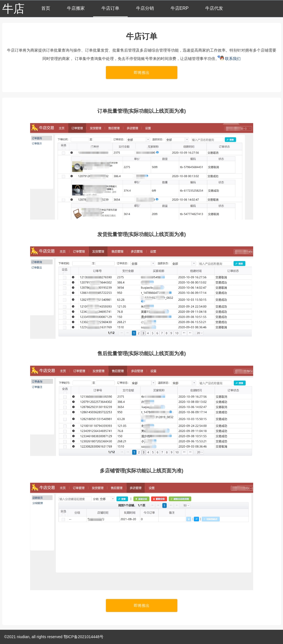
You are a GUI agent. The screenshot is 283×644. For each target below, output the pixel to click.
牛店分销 (145, 8)
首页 (46, 8)
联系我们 (230, 59)
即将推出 (142, 73)
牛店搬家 (76, 8)
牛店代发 (214, 8)
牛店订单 (110, 8)
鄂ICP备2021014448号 (84, 637)
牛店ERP (180, 8)
